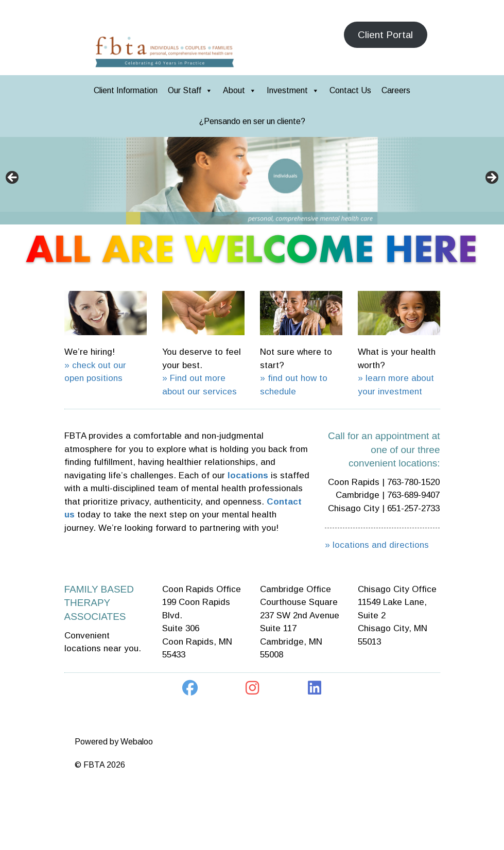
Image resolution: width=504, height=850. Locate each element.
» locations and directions (377, 545)
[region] (252, 181)
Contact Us (350, 90)
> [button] (491, 178)
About (240, 90)
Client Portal (385, 35)
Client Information (126, 90)
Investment (293, 90)
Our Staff (190, 90)
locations (248, 475)
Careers (396, 90)
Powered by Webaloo (114, 742)
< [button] (13, 178)
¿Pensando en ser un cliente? (252, 121)
